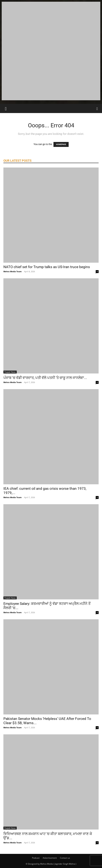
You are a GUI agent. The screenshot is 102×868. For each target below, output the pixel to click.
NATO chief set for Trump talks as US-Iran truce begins (47, 267)
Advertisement (50, 858)
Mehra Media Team (13, 271)
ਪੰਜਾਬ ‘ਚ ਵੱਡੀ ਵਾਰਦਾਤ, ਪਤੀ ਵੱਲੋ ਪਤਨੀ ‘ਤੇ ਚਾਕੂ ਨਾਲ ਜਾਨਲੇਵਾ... (45, 378)
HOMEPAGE (61, 144)
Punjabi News (10, 372)
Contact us (65, 858)
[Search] (97, 108)
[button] (6, 108)
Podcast (36, 858)
